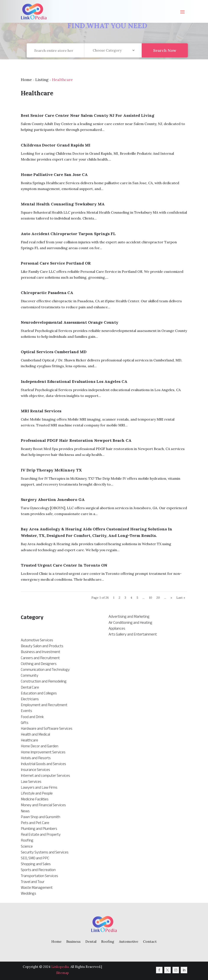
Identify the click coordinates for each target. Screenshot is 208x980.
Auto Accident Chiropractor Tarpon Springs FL (68, 234)
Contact (150, 941)
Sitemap (63, 973)
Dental (91, 941)
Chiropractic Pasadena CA (47, 293)
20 (158, 598)
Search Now (165, 54)
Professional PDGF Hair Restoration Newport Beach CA (76, 440)
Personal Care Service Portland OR (56, 263)
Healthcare (62, 80)
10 (150, 598)
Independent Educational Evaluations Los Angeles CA (74, 381)
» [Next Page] (171, 598)
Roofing (108, 941)
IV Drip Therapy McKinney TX (51, 470)
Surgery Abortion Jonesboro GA (53, 500)
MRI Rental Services (41, 411)
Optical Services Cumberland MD (54, 352)
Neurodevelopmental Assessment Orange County (70, 322)
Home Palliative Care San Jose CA (54, 175)
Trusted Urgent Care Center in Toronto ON (64, 565)
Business (73, 941)
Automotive (129, 941)
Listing (42, 80)
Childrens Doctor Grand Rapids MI (56, 145)
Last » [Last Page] (181, 598)
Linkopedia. (60, 967)
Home (26, 80)
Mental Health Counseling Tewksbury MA (63, 204)
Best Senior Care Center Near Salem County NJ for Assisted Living (88, 115)
